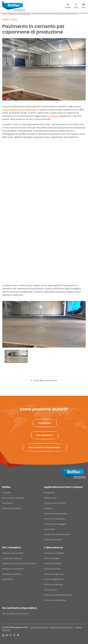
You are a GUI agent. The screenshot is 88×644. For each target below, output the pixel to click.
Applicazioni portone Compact (63, 487)
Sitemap (6, 630)
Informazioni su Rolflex (13, 498)
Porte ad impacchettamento (58, 595)
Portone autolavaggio (55, 524)
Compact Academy (12, 558)
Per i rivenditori (12, 548)
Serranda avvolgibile (54, 553)
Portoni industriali (52, 564)
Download (7, 503)
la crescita (53, 116)
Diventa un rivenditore (13, 569)
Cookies (78, 627)
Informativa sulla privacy (62, 627)
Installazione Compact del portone (19, 564)
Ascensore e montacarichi (57, 534)
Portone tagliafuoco (54, 579)
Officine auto (50, 498)
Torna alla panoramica (45, 380)
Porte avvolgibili (52, 558)
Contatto (7, 493)
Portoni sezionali (52, 569)
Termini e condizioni (39, 627)
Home (5, 14)
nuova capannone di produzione (19, 110)
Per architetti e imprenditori (20, 608)
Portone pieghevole (54, 574)
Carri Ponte (50, 529)
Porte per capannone (55, 600)
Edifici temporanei (53, 540)
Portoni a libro (51, 590)
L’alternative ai (53, 548)
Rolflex (6, 487)
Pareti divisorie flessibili (55, 514)
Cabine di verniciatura (55, 503)
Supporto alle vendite (13, 553)
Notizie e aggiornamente (20, 14)
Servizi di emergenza (54, 519)
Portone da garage (54, 584)
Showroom (49, 493)
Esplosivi (48, 508)
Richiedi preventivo (12, 508)
